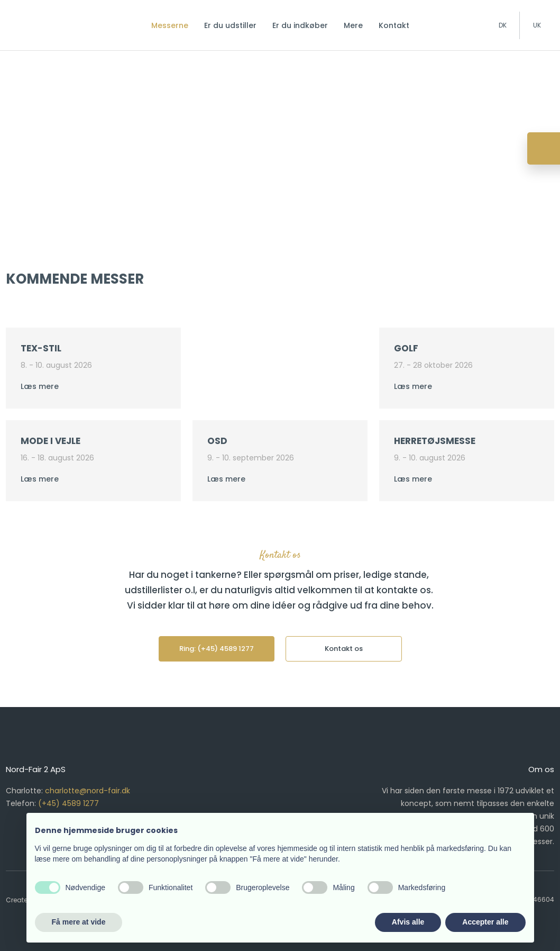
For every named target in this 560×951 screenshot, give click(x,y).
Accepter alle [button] (485, 922)
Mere (353, 25)
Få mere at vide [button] (79, 922)
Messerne (170, 25)
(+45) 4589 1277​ (68, 803)
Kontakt (394, 25)
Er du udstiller (230, 25)
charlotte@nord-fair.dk (88, 791)
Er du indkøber (300, 25)
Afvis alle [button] (408, 922)
